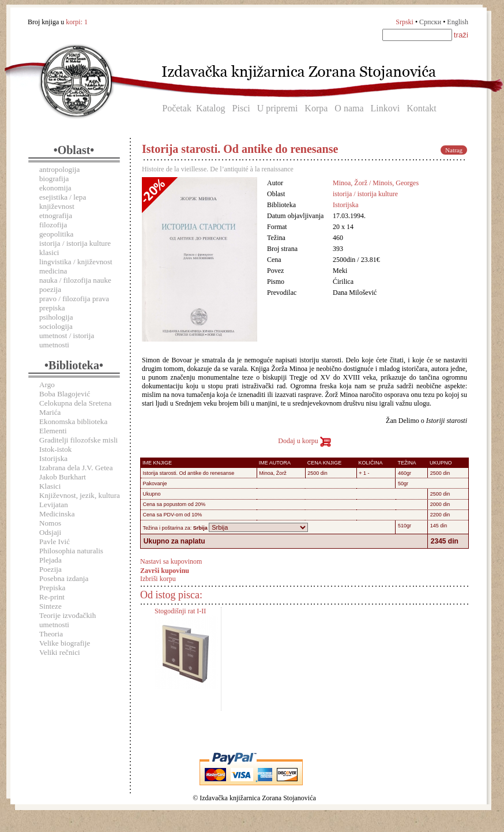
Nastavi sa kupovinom (171, 561)
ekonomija (55, 188)
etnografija (56, 216)
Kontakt (422, 108)
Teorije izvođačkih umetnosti (67, 620)
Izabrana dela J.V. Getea (76, 468)
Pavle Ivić (54, 541)
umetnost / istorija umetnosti (67, 340)
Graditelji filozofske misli (78, 440)
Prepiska (52, 588)
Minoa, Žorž (273, 473)
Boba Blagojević (65, 394)
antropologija (59, 169)
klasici (49, 252)
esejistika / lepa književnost (63, 202)
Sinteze (50, 606)
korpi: (77, 22)
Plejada (50, 560)
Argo (47, 385)
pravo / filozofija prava (74, 299)
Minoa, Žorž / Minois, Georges (376, 183)
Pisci (241, 108)
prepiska (52, 308)
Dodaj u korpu (304, 441)
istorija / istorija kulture (75, 243)
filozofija (53, 225)
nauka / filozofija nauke (75, 280)
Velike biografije (65, 643)
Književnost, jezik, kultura (80, 495)
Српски (430, 22)
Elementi (53, 431)
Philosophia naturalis (71, 551)
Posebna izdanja (64, 578)
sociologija (56, 326)
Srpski (405, 22)
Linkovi (385, 108)
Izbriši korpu (158, 579)
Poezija (50, 569)
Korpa (316, 108)
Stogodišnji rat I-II (180, 611)
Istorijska (53, 458)
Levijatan (54, 505)
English (458, 22)
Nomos (50, 523)
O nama (349, 108)
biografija (54, 179)
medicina (53, 271)
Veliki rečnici (60, 652)
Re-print (52, 597)
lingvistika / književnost (76, 262)
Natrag (454, 150)
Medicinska (57, 514)
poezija (50, 289)
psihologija (56, 317)
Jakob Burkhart (63, 477)
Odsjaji (50, 532)
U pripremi (278, 108)
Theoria (51, 634)
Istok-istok (55, 449)
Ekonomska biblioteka (73, 421)
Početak (177, 108)
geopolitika (56, 234)
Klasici (50, 486)
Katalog (211, 108)
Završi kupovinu (165, 570)
